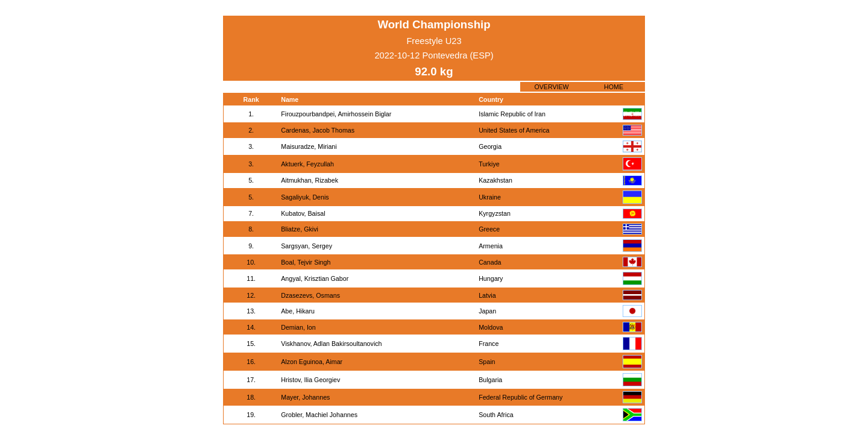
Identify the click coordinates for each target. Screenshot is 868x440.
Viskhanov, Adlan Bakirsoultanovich (331, 344)
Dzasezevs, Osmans (310, 295)
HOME (614, 87)
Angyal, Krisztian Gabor (315, 278)
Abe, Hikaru (298, 311)
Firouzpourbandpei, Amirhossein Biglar (336, 114)
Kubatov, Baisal (303, 213)
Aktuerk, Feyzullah (307, 164)
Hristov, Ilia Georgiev (310, 380)
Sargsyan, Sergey (307, 246)
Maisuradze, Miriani (309, 146)
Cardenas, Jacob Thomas (318, 130)
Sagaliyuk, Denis (305, 197)
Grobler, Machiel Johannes (319, 415)
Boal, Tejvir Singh (306, 262)
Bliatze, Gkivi (300, 229)
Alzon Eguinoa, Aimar (312, 362)
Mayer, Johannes (305, 397)
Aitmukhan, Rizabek (310, 180)
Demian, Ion (298, 327)
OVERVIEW (551, 87)
